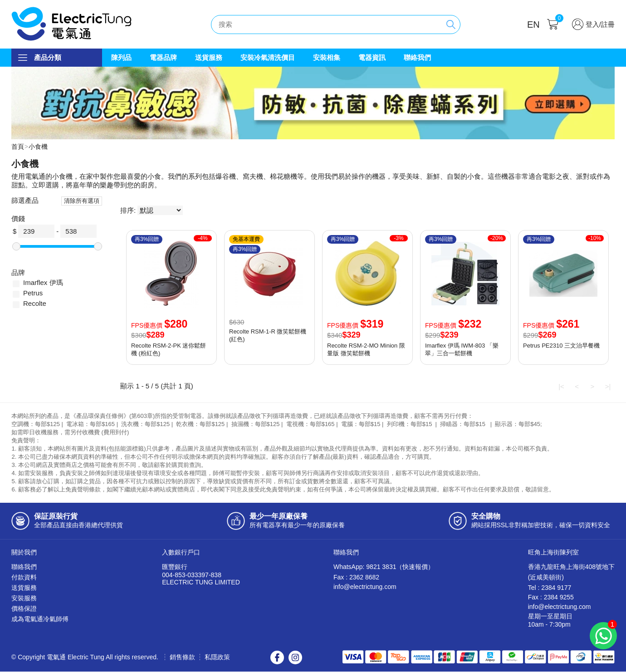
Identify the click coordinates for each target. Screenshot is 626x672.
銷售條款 (182, 657)
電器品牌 (163, 57)
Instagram (295, 658)
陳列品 (121, 57)
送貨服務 (209, 57)
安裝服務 (24, 598)
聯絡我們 (417, 57)
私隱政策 (217, 657)
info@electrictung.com (365, 587)
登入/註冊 (600, 24)
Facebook (277, 658)
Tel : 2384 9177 (550, 588)
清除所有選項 (82, 201)
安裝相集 (327, 57)
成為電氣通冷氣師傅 (40, 619)
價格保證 (24, 609)
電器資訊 (372, 57)
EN (533, 25)
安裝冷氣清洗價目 (268, 57)
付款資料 (24, 578)
